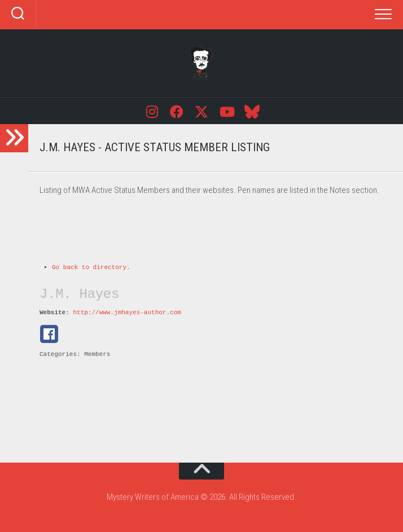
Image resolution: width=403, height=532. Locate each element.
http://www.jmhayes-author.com (127, 313)
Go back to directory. (91, 267)
